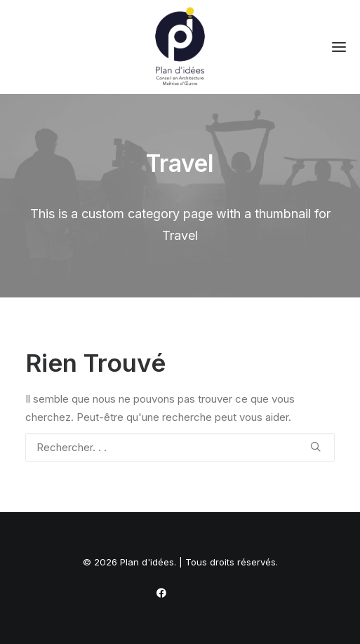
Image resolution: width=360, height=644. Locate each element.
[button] (339, 47)
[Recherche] (180, 447)
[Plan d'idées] (180, 47)
